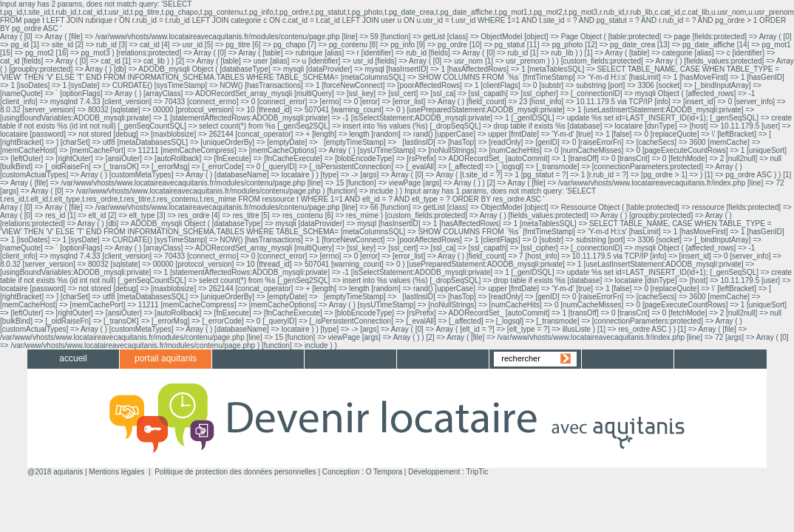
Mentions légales (116, 472)
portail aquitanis (166, 358)
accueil (73, 358)
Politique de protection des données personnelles (235, 472)
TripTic (477, 472)
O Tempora (384, 472)
